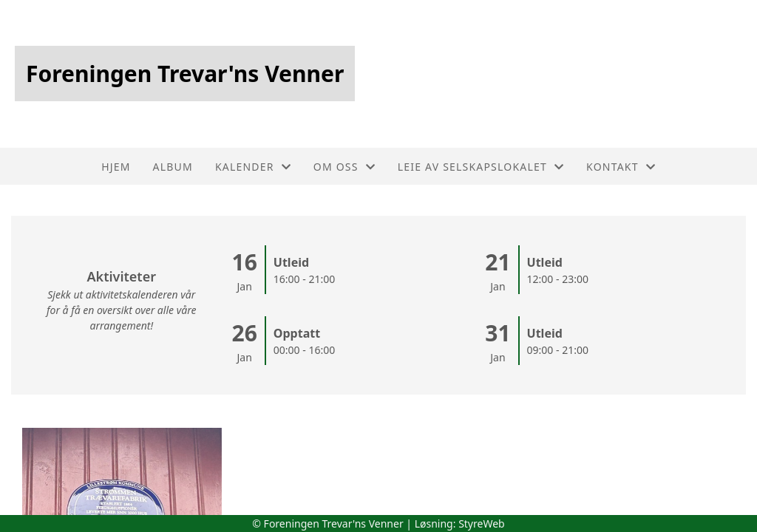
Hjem (116, 167)
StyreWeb (482, 524)
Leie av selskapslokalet (481, 167)
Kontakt (621, 167)
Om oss (344, 167)
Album (173, 167)
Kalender (253, 167)
